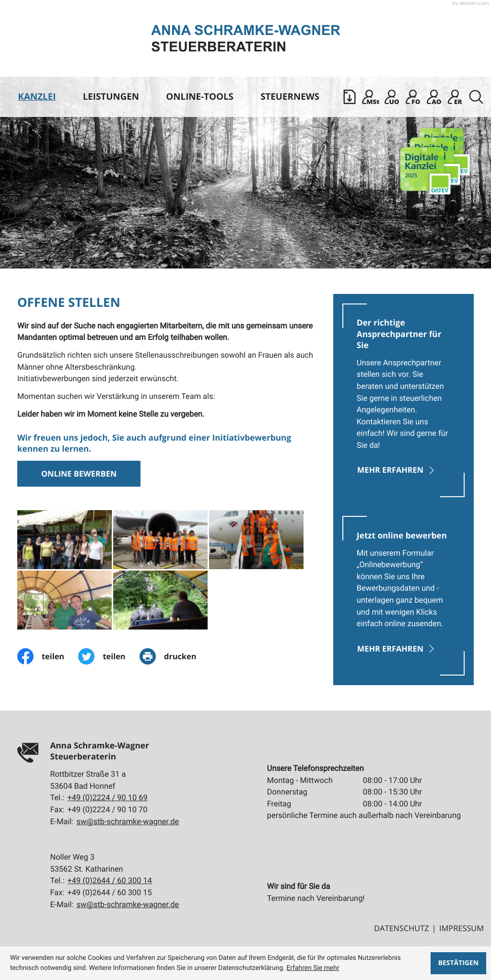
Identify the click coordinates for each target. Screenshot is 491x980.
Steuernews (290, 97)
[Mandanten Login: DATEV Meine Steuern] (371, 97)
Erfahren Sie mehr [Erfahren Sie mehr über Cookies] (313, 968)
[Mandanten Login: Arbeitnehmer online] (434, 97)
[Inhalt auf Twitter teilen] (109, 656)
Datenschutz (402, 928)
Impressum (462, 928)
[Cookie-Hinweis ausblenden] (458, 963)
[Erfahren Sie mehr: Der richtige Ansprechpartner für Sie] (404, 400)
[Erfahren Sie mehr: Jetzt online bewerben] (404, 595)
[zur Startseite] (246, 38)
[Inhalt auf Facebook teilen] (48, 656)
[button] (350, 97)
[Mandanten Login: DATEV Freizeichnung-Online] (413, 97)
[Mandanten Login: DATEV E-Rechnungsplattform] (455, 97)
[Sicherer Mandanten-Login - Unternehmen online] (392, 97)
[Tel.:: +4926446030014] (110, 881)
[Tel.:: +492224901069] (108, 798)
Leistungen (111, 97)
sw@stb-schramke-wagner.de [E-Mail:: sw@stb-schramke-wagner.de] (128, 822)
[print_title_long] (175, 656)
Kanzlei (37, 97)
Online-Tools (200, 97)
